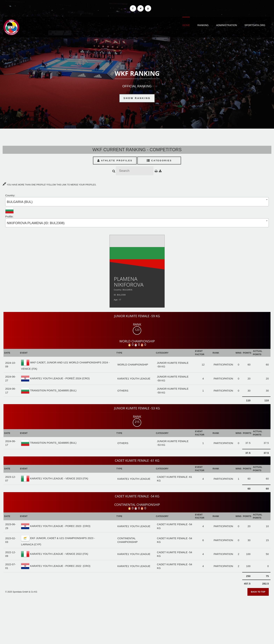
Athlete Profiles (115, 161)
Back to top (258, 592)
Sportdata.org (255, 25)
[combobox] (137, 202)
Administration (227, 25)
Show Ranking (137, 98)
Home (186, 25)
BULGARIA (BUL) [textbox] (20, 202)
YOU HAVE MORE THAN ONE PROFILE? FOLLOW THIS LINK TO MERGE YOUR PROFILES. (49, 185)
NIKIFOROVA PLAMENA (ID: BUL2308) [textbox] (36, 223)
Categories (159, 161)
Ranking (203, 25)
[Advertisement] (137, 619)
